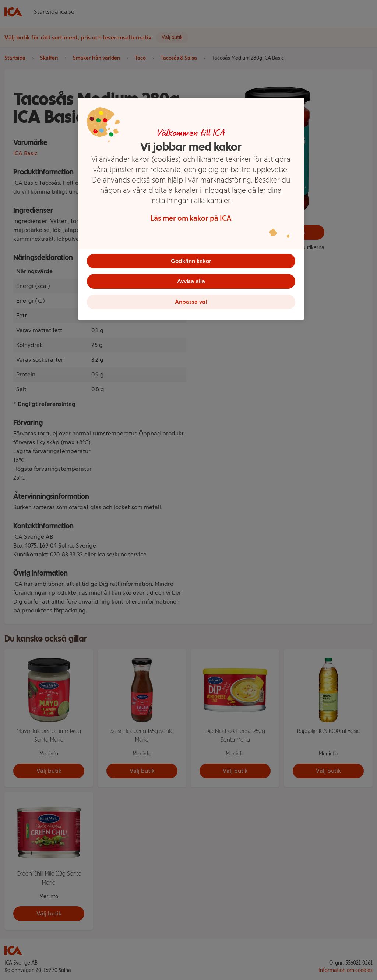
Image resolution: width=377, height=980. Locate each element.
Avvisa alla (191, 282)
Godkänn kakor (191, 261)
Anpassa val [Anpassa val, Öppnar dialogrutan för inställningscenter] (191, 302)
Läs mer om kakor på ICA (191, 218)
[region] (191, 209)
